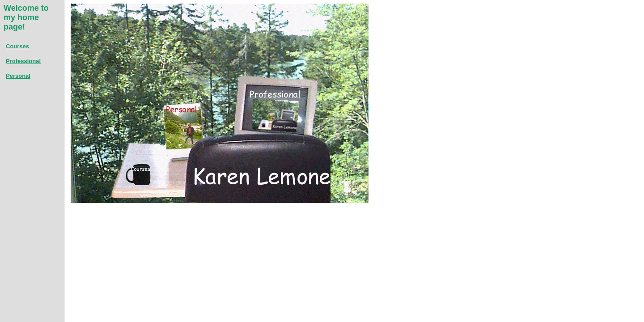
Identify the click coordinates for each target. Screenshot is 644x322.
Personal (18, 76)
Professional (23, 61)
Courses (17, 46)
